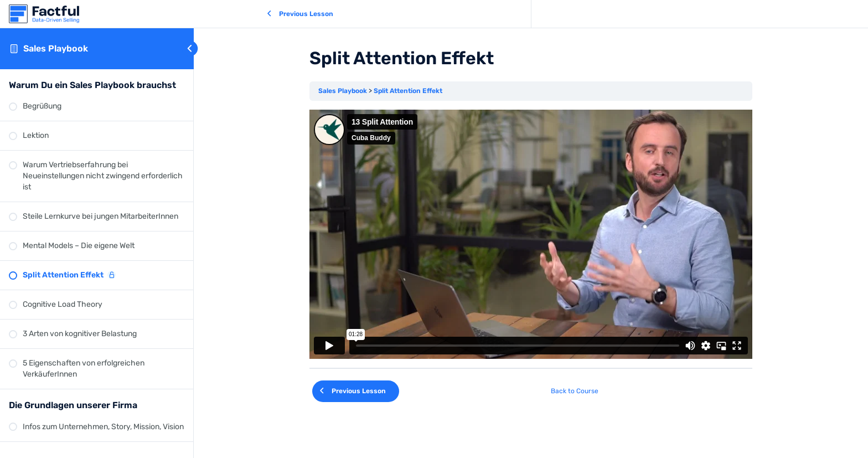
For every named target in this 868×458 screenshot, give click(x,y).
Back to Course (575, 391)
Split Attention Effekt (408, 91)
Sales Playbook (56, 48)
